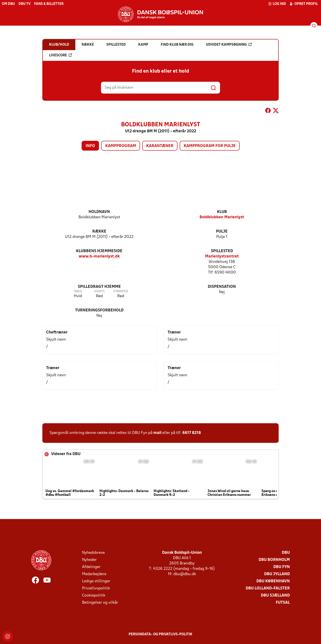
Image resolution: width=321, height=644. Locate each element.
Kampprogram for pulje (210, 146)
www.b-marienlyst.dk (99, 257)
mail (157, 433)
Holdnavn (99, 212)
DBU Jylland (277, 574)
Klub (222, 212)
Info (90, 146)
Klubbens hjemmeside (99, 251)
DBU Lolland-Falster (268, 588)
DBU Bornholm (274, 560)
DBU (286, 553)
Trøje (78, 291)
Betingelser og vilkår (100, 603)
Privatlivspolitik (96, 588)
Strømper (121, 291)
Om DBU (8, 4)
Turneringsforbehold (99, 310)
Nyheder (89, 560)
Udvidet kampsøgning (229, 45)
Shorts (99, 291)
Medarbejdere (94, 574)
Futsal (283, 603)
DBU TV (25, 4)
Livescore (60, 55)
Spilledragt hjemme (99, 287)
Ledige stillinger (96, 581)
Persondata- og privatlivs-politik (160, 634)
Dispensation (222, 287)
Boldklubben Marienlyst (222, 217)
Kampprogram (121, 146)
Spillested (222, 251)
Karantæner (160, 146)
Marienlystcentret (222, 257)
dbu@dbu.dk (185, 574)
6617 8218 (192, 433)
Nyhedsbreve (93, 553)
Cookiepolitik (94, 596)
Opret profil (304, 4)
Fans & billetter (49, 4)
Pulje (222, 232)
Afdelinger (91, 567)
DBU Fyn (282, 567)
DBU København (273, 581)
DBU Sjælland (275, 596)
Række (99, 232)
